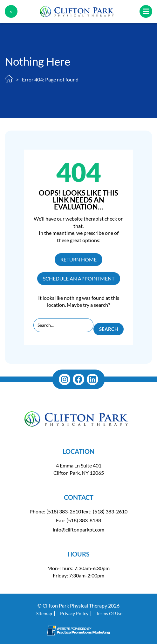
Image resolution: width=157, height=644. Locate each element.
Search (109, 329)
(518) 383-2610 (64, 511)
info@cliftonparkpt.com (78, 529)
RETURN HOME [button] (78, 259)
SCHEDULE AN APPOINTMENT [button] (79, 278)
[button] (11, 11)
